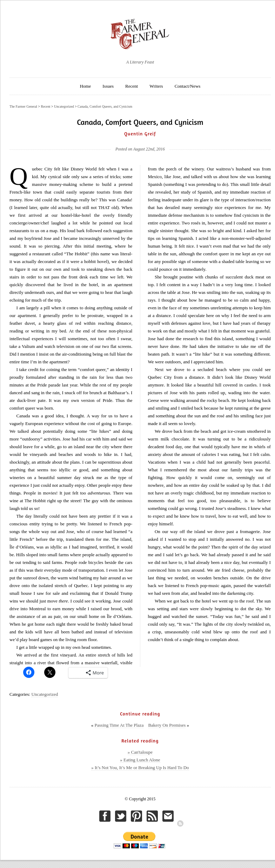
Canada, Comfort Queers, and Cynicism (105, 106)
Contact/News (188, 86)
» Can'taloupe (140, 752)
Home (85, 86)
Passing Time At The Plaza (119, 725)
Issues (108, 86)
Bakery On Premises (167, 725)
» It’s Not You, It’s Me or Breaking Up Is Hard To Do (140, 768)
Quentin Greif (140, 134)
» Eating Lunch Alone (140, 760)
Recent (132, 86)
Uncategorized (45, 694)
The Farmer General (23, 106)
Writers (156, 86)
